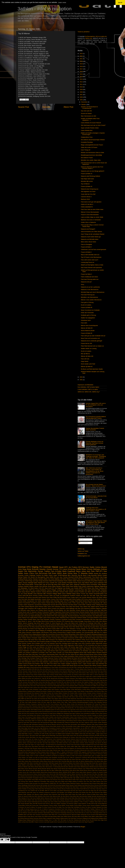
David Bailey (66, 700)
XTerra (32, 573)
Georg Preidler (95, 642)
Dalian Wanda (38, 583)
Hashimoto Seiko (91, 724)
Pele (106, 583)
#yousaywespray (67, 631)
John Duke (90, 739)
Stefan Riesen (81, 798)
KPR (68, 601)
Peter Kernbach (31, 658)
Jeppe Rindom (79, 647)
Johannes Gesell (75, 739)
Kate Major (79, 649)
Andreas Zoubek (78, 675)
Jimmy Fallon (79, 737)
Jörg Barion (104, 592)
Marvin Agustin (55, 763)
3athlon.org (89, 38)
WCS (80, 567)
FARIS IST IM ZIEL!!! (87, 204)
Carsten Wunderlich (34, 689)
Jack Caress (52, 734)
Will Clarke (75, 816)
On (31, 612)
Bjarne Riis (69, 682)
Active (59, 616)
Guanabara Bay (61, 723)
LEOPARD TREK (77, 752)
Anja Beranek (38, 605)
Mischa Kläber (76, 770)
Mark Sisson (73, 761)
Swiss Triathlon (54, 802)
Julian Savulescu (52, 743)
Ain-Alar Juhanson (82, 631)
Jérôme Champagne (90, 743)
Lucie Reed (45, 625)
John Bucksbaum (83, 739)
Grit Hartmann (51, 643)
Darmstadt (95, 699)
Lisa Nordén (67, 588)
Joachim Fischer (103, 737)
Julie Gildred (59, 743)
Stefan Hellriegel (60, 798)
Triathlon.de (98, 809)
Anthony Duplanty (53, 677)
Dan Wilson (48, 699)
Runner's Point (89, 789)
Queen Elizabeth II (45, 783)
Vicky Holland (100, 614)
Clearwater (46, 619)
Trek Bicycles (76, 809)
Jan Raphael (59, 588)
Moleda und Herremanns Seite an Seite (92, 153)
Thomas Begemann (102, 803)
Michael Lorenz (82, 769)
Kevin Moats (64, 748)
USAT (23, 631)
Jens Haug (39, 737)
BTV (101, 571)
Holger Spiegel (22, 645)
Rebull (86, 785)
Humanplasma (52, 728)
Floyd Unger (72, 713)
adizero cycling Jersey (23, 822)
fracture (56, 822)
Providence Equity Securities (31, 783)
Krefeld (92, 750)
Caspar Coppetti (43, 689)
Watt (97, 815)
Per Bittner (104, 656)
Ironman (22, 567)
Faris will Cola (85, 359)
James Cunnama (52, 608)
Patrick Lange (53, 575)
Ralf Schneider (44, 785)
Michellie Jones (32, 594)
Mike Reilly (101, 610)
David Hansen (79, 700)
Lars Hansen (26, 754)
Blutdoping (94, 634)
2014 (81, 77)
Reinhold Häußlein (84, 612)
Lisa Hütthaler (70, 590)
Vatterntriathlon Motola (49, 813)
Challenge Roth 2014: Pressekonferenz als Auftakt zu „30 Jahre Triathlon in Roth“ (96, 509)
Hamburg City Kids (43, 724)
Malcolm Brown (39, 759)
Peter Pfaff (95, 571)
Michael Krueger (103, 654)
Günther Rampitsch (102, 723)
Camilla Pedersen (46, 636)
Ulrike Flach (84, 811)
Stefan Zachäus (94, 798)
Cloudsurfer (64, 619)
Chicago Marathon (89, 691)
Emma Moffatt (97, 599)
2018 (81, 66)
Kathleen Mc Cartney (65, 746)
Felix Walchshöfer (30, 571)
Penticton (49, 594)
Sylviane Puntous (69, 802)
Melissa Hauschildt (33, 597)
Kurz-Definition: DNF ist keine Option (88, 387)
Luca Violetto (29, 758)
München (40, 594)
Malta (44, 759)
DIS (54, 592)
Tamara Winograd (25, 803)
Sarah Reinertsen (22, 792)
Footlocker (78, 713)
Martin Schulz (42, 763)
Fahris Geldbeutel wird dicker (90, 277)
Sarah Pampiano (103, 791)
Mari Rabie (25, 654)
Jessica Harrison (96, 647)
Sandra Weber (56, 629)
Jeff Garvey (92, 735)
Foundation (93, 713)
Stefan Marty (75, 798)
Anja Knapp (103, 577)
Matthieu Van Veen (64, 610)
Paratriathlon (71, 656)
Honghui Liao (33, 728)
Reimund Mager (25, 787)
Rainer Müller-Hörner (102, 783)
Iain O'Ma (70, 730)
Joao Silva (104, 647)
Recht (89, 785)
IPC (97, 728)
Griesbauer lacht (86, 320)
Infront (88, 584)
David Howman (39, 607)
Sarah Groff (27, 614)
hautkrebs (21, 667)
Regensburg (103, 586)
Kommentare (83, 543)
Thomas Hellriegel (28, 583)
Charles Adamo (69, 636)
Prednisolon (21, 783)
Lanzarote (97, 752)
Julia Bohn (40, 743)
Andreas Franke (22, 675)
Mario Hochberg (33, 761)
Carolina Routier (100, 688)
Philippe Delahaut (72, 781)
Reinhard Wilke (96, 590)
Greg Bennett (46, 723)
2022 (81, 56)
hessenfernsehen (99, 594)
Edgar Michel (41, 621)
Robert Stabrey (43, 660)
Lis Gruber (36, 756)
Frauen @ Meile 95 (87, 307)
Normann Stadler (89, 567)
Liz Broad (67, 756)
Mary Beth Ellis (91, 601)
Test (68, 629)
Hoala (22, 728)
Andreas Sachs (46, 675)
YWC (59, 820)
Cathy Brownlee (55, 689)
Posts (81, 539)
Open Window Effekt (58, 778)
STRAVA (75, 660)
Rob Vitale (73, 787)
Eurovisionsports (46, 712)
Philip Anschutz (51, 781)
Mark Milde (67, 761)
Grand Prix (21, 723)
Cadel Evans (27, 688)
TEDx (81, 802)
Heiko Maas (29, 726)
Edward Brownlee (40, 708)
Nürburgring (55, 776)
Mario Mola (32, 654)
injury (66, 822)
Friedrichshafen (66, 717)
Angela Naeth (24, 677)
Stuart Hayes (96, 662)
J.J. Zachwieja (35, 734)
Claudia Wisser (81, 569)
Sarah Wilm (30, 792)
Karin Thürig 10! (86, 150)
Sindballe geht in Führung (88, 315)
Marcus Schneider (90, 759)
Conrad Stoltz (72, 619)
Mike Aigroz (38, 770)
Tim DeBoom (32, 807)
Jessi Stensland (55, 737)
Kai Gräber (73, 649)
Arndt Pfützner (73, 677)
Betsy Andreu (76, 634)
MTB (62, 625)
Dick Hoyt (45, 704)
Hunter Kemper (79, 645)
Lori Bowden (41, 653)
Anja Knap (46, 677)
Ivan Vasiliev (38, 601)
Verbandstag (63, 813)
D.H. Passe (93, 697)
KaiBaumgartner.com (84, 556)
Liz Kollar (72, 756)
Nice (49, 656)
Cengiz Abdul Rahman (65, 689)
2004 (81, 377)
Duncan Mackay (88, 706)
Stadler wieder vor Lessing (89, 348)
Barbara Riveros (28, 634)
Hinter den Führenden (87, 313)
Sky (62, 796)
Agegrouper (64, 616)
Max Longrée (64, 765)
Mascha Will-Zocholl (64, 763)
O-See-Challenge (63, 776)
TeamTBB (35, 803)
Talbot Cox (101, 802)
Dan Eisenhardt (42, 699)
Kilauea (31, 586)
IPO (88, 596)
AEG (56, 616)
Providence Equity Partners (38, 603)
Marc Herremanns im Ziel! (89, 116)
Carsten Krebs (25, 689)
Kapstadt (89, 745)
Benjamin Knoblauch (57, 680)
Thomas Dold (28, 805)
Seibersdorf (55, 794)
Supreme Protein (81, 800)
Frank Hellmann (37, 715)
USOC (38, 811)
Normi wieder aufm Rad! (88, 364)
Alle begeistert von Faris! (88, 192)
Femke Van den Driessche (41, 713)
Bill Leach (64, 682)
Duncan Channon (79, 706)
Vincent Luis (27, 616)
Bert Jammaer (24, 682)
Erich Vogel (70, 710)
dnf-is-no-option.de (101, 36)
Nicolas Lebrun (46, 774)
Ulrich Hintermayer (62, 811)
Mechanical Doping (79, 765)
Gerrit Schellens (36, 643)
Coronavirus (79, 619)
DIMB (81, 638)
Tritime (94, 664)
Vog (44, 584)
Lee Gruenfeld (60, 754)
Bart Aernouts (52, 605)
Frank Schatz (59, 715)
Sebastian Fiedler (22, 794)
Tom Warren (88, 807)
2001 (81, 380)
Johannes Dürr (22, 649)
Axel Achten (28, 678)
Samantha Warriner (83, 660)
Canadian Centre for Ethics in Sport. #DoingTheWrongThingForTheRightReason (71, 688)
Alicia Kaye (100, 671)
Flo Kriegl (50, 713)
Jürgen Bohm (21, 745)
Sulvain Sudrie (73, 800)
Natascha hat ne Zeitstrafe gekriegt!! (92, 341)
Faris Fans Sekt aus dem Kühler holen (92, 209)
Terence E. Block (50, 803)
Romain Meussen (62, 789)
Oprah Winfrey (42, 597)
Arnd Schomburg (86, 632)
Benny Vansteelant (67, 680)
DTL (43, 588)
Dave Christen (26, 700)
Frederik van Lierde (81, 596)
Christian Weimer (26, 638)
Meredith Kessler (73, 767)
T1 (79, 802)
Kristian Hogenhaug (29, 752)
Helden (25, 601)
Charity (62, 636)
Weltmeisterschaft (103, 815)
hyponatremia (61, 822)
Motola (42, 772)
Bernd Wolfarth (91, 680)
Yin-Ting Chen (70, 820)
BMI (27, 596)
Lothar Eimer (104, 756)
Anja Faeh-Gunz (39, 677)
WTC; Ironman (59, 815)
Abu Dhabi (46, 669)
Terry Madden (57, 803)
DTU (29, 567)
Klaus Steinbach (27, 750)
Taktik (48, 664)
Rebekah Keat (81, 785)
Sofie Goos (62, 662)
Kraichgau (72, 601)
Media (85, 765)
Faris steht (84, 323)
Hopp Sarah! (85, 361)
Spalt (81, 796)
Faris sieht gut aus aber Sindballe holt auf (93, 336)
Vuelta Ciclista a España (59, 666)
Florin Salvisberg (65, 713)
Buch (53, 686)
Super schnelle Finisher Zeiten (90, 128)
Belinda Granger (41, 634)
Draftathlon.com (82, 554)
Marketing (87, 761)
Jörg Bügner (61, 649)
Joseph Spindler (84, 741)
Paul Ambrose (46, 780)
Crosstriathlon (86, 619)
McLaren (77, 654)
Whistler (55, 816)
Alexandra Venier (58, 671)
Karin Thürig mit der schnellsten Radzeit (93, 234)
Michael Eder (65, 769)
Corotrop (35, 697)
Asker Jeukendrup (61, 618)
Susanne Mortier (27, 664)
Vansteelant (40, 813)
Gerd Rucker (76, 607)
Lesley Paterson (31, 610)
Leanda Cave (38, 586)
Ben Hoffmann (79, 618)
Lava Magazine (53, 754)
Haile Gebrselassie (33, 724)
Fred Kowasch (29, 717)
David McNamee (64, 599)
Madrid (77, 601)
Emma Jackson (88, 599)
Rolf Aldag (58, 603)
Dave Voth (52, 700)
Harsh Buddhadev (82, 724)
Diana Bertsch (68, 640)
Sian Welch (35, 796)
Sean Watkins (104, 792)
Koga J (59, 750)
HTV (53, 588)
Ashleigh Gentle (101, 677)
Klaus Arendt (36, 651)
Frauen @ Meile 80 (87, 333)
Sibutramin (40, 796)
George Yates (97, 719)
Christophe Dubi (22, 695)
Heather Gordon (22, 726)
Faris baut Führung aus (88, 295)
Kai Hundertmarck (59, 745)
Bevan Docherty (33, 596)
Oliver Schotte (104, 776)
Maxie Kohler (71, 765)
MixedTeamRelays (36, 656)
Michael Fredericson (73, 769)
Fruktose (72, 717)
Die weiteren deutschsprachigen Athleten (93, 140)
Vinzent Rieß (78, 813)
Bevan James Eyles (40, 682)
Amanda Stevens (37, 673)
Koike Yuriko (64, 750)
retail (74, 822)
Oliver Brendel (82, 776)
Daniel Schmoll (103, 619)
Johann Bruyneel (66, 739)
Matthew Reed (33, 765)
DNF (30, 590)
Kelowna (40, 748)
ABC (84, 667)
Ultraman (89, 811)
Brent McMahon (95, 618)
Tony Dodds (104, 807)
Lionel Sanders (62, 583)
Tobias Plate (70, 807)
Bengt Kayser (49, 680)
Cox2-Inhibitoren (42, 697)
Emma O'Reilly (28, 642)
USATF (32, 811)
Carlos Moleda (103, 618)
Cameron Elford (44, 688)
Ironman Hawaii (51, 567)
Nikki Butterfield (60, 774)
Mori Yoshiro (30, 772)
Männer (61, 772)
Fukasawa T (91, 717)
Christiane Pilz (66, 693)
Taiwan (96, 802)
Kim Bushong (78, 748)
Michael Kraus (85, 610)
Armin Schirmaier (65, 677)
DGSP (106, 697)
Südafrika (76, 802)
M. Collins (71, 758)
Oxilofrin (88, 778)
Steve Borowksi (39, 800)
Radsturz (78, 783)
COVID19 (38, 636)
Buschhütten (38, 599)
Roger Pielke (35, 789)
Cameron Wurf (55, 599)
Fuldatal (96, 717)
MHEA (58, 625)
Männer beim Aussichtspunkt (89, 325)
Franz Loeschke (88, 715)
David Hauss (34, 640)
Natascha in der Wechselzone (90, 290)
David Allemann (59, 700)
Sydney (66, 614)
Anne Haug (22, 569)
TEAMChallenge (62, 575)
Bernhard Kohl (67, 605)
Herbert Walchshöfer (97, 643)
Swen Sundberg (44, 802)
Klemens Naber (55, 651)
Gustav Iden (78, 723)
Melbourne (21, 767)
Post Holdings (43, 658)
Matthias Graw (49, 765)
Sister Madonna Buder (55, 796)
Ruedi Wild (83, 789)
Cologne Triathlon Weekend (81, 695)
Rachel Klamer (66, 612)
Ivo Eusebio (104, 645)
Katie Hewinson (89, 746)
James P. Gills (28, 735)
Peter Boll (97, 780)
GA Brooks (28, 719)
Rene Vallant (40, 787)
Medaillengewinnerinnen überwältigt (91, 155)
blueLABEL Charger (33, 822)
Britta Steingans (99, 684)
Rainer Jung (99, 627)
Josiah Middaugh (70, 608)
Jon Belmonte (37, 649)
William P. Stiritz (103, 816)
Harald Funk (71, 643)
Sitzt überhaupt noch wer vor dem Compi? (93, 125)
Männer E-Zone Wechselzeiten (90, 212)
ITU (41, 567)
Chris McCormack (41, 573)
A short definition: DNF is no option (88, 389)
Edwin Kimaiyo (54, 708)
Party (48, 597)
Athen (68, 618)
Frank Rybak (52, 715)
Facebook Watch (69, 621)
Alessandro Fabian (92, 631)
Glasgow (54, 721)
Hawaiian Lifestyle (46, 569)
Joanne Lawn (28, 739)
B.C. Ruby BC (43, 678)
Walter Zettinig (81, 815)
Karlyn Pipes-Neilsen (33, 746)
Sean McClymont (96, 792)
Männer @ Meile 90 (87, 328)
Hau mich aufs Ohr (86, 111)
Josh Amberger (91, 741)
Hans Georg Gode (66, 724)
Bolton (103, 682)
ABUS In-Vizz (91, 667)
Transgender (74, 664)
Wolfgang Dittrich (103, 818)
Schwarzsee (47, 792)
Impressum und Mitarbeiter (85, 385)
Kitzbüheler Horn (28, 651)
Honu (38, 728)
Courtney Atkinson (57, 638)
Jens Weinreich (61, 608)
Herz (90, 726)
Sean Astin (89, 792)
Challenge (32, 575)
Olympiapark (36, 778)
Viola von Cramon (85, 813)
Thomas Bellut (21, 805)
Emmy (103, 599)
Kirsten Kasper (85, 748)
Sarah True (63, 629)
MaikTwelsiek (32, 759)
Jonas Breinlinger (46, 649)
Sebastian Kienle (87, 573)
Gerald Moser (104, 719)
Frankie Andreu (75, 642)
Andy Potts (21, 599)
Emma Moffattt (103, 708)
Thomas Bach (38, 584)
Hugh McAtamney (44, 728)
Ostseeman (83, 778)
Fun (106, 717)
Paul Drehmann (54, 780)
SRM (46, 791)
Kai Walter (45, 575)
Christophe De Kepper (102, 693)
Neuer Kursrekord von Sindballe (90, 310)
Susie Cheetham (97, 800)
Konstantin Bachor (67, 651)
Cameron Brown (46, 599)
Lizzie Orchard (78, 756)
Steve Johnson (53, 800)
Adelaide (82, 669)
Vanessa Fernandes (32, 813)
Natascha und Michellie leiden (90, 239)
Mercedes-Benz (65, 767)
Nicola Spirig (52, 586)
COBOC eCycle (97, 686)
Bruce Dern (30, 686)
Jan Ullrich (88, 592)
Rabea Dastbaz (66, 783)
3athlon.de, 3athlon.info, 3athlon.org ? (89, 392)
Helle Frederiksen (29, 608)
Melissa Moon (42, 767)
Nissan (105, 774)
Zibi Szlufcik (48, 616)
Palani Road (65, 586)
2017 (81, 69)
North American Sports (31, 776)
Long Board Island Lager (88, 756)
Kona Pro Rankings (88, 623)
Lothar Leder (49, 653)
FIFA (63, 621)
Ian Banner (75, 730)
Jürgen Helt (63, 601)
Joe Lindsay (35, 739)
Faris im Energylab (86, 244)
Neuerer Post (23, 107)
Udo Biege (43, 811)
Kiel (68, 748)
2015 (81, 74)
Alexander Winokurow (37, 671)
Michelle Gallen (22, 770)
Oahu (74, 776)
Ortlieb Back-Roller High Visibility (72, 778)
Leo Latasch (70, 754)
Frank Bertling (30, 715)
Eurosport (40, 712)
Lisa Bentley (42, 756)
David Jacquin (86, 700)
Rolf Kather (21, 614)
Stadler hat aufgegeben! (88, 318)
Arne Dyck (79, 677)
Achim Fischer (52, 669)
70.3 (29, 588)
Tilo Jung (27, 807)
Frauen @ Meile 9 (86, 247)
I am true (82, 728)
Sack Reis (73, 791)
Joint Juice (34, 741)
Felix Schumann (31, 713)
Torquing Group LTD (34, 809)
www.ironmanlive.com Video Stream (92, 232)
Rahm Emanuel (93, 783)
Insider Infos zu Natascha (88, 222)
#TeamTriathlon (55, 667)
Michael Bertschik (42, 769)
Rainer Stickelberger (23, 785)
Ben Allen (36, 680)
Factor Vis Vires (83, 712)
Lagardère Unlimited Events (88, 752)
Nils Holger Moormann (87, 774)
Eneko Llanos (47, 607)
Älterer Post (68, 107)
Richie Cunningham (23, 660)
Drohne (73, 706)
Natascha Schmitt (22, 774)
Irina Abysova (51, 732)
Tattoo (31, 803)
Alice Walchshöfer (98, 616)
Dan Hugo (96, 619)
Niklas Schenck (68, 774)
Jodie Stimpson (102, 584)
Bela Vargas (31, 680)
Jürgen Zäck (99, 596)
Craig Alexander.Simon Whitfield (54, 697)
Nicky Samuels (36, 627)
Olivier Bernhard (22, 778)
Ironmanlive (94, 584)
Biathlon (82, 634)
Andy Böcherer (45, 632)
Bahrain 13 (63, 678)
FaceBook (73, 596)
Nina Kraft (46, 627)
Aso (106, 677)
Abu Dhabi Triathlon (102, 597)
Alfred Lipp (76, 671)
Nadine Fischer (75, 772)
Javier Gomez (96, 592)
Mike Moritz (44, 770)
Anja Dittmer (85, 583)
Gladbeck (50, 721)
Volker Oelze (32, 815)
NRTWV (69, 772)
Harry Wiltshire (103, 621)
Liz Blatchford (34, 653)
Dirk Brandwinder (88, 704)
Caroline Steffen (43, 579)
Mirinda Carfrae (28, 579)
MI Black (99, 758)
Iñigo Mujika (25, 734)
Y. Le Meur (55, 820)
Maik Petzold (53, 581)
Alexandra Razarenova (48, 671)
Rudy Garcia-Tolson (75, 789)
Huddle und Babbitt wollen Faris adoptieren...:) (90, 119)
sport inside (78, 822)
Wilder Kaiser (60, 816)
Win (19, 818)
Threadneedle (104, 805)
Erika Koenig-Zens (84, 710)
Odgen (77, 776)
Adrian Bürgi (87, 669)
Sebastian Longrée (48, 662)
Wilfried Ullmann (68, 816)
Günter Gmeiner (94, 723)
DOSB (76, 577)
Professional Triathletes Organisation (52, 612)
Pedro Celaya (79, 780)
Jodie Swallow (46, 601)
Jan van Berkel (56, 647)
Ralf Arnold (31, 785)
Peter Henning (22, 781)
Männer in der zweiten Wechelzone (91, 300)
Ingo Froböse (39, 732)
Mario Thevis (39, 654)
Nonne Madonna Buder (88, 331)
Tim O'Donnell (95, 629)
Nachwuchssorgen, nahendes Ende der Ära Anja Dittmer (96, 497)
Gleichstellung (70, 721)
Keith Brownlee (34, 748)
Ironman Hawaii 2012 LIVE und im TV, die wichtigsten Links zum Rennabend (96, 405)
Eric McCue (58, 710)
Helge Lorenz (78, 643)
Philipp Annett (64, 781)
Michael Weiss (103, 625)
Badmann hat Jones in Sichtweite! (91, 220)
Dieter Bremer (63, 704)
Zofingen (105, 666)
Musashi (50, 772)
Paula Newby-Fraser (76, 586)
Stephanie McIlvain (23, 800)
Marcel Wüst (75, 759)
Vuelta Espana (45, 815)
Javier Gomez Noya (70, 573)
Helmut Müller (53, 726)
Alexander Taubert (27, 671)
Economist (32, 708)
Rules (97, 588)
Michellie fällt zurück (87, 181)
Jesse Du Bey (88, 647)
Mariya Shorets (48, 761)
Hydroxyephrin (69, 728)
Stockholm (67, 800)
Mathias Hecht (72, 763)
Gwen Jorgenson (85, 723)
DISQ (19, 699)
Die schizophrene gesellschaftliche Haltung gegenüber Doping (96, 417)
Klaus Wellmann (35, 750)
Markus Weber (100, 761)
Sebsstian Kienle (48, 794)
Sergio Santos (68, 794)
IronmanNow (91, 645)
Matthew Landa (25, 765)
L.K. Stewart (63, 752)
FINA (72, 712)
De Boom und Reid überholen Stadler (92, 369)
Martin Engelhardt (69, 571)
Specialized (85, 796)
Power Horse (104, 781)
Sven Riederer (36, 664)
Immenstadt (96, 730)
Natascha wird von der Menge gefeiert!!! (93, 171)
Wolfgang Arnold (86, 818)
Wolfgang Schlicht (31, 820)
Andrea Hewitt (22, 596)
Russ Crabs (96, 789)
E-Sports (105, 706)
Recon (93, 785)
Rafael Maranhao (85, 783)
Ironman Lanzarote (78, 732)
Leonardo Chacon (78, 754)
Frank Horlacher (45, 715)
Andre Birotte (72, 673)
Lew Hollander (86, 754)
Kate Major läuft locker (87, 179)
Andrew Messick (101, 567)
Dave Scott (48, 588)
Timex (59, 664)
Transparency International (54, 809)
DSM (28, 699)
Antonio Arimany (51, 618)
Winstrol (41, 818)
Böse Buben (74, 605)
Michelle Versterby (30, 770)
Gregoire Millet (53, 723)
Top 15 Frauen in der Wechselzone (91, 257)
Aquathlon (79, 632)
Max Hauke (71, 654)
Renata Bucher (33, 787)
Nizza (52, 656)
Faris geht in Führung (87, 302)
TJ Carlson (86, 802)
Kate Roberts (56, 746)
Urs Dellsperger (95, 811)
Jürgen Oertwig (40, 745)
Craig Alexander (92, 575)
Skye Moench (66, 796)
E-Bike (101, 706)
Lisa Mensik (48, 756)
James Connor (104, 734)
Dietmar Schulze (71, 704)
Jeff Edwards (86, 735)
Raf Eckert (74, 658)
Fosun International (85, 713)
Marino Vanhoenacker (85, 577)
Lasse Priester (100, 651)
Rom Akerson (54, 789)
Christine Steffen (74, 693)
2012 (81, 82)
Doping (35, 567)
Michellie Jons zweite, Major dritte (91, 160)
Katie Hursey (97, 746)
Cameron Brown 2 (86, 197)
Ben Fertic (26, 590)
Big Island (54, 584)
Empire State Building (32, 710)
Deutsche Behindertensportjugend (80, 702)
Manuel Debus (63, 759)
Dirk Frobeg (95, 704)
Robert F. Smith (79, 787)
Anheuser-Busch (62, 632)
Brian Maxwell (92, 684)
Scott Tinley (40, 662)
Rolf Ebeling (48, 789)
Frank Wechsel (80, 715)
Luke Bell (60, 758)
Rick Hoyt (64, 787)
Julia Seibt (45, 743)
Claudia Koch (34, 695)
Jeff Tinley (102, 735)
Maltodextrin (49, 759)
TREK (42, 664)
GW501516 (34, 719)
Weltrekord (21, 816)
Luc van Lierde (23, 594)
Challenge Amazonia (102, 689)
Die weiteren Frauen (87, 158)
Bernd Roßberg (83, 680)
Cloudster (64, 695)
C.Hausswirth (81, 686)
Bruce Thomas (48, 686)
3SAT (73, 667)
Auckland (72, 618)
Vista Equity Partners (98, 813)
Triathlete (92, 809)
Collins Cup (52, 596)
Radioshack (73, 783)
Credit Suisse (72, 697)
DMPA (23, 699)
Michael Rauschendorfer (25, 656)
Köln (26, 597)
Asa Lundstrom (93, 677)
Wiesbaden (24, 588)
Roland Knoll (34, 629)
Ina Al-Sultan (102, 730)
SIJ (39, 791)
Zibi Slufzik (95, 820)
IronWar (62, 732)
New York (29, 627)
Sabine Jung (56, 791)
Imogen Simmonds (42, 608)
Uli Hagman (54, 811)
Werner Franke (27, 816)
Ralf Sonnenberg (57, 785)
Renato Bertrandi (94, 612)
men (68, 822)
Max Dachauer (87, 625)
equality (52, 822)
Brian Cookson (77, 684)
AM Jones (105, 667)
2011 (81, 84)
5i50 (75, 667)
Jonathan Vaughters (55, 741)
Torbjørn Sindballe (66, 664)
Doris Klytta (56, 706)
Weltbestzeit (32, 631)
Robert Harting (86, 787)
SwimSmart (61, 614)
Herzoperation (31, 601)
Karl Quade (25, 746)
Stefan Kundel (68, 798)
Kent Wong (58, 748)
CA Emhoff (87, 686)
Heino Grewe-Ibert (36, 726)
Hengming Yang (32, 623)
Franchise (24, 715)
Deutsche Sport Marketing (95, 702)
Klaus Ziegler (50, 750)
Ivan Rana (97, 645)
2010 (81, 87)
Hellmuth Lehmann (45, 726)
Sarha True (36, 792)
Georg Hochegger (79, 621)
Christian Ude (50, 693)
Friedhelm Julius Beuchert (55, 717)
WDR (68, 666)
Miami (19, 769)
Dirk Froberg (102, 704)
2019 (81, 64)
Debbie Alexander (33, 702)
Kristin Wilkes (37, 752)
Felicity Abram (101, 712)
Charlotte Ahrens (88, 636)
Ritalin (68, 787)
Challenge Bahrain (22, 691)
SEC (36, 791)
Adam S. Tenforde (75, 669)
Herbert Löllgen (77, 726)
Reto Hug (97, 658)
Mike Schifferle (55, 770)
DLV (84, 638)
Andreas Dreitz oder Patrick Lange (99, 673)
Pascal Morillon (28, 780)
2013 (81, 79)
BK (48, 678)
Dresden (69, 706)
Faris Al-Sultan (56, 571)
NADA (65, 579)
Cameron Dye (37, 688)
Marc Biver (69, 759)
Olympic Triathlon (44, 571)
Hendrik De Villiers (61, 726)
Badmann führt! (85, 199)
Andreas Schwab (54, 675)
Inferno (34, 732)
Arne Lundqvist (86, 677)
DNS (59, 584)
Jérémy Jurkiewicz (80, 743)
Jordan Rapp (63, 741)
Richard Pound (103, 612)
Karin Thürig (79, 623)
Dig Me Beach (82, 575)
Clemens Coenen (47, 638)
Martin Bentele (83, 601)
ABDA (86, 667)
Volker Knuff (26, 815)
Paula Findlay (53, 597)
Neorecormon (30, 774)
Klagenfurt (98, 608)
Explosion (65, 712)
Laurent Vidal (46, 754)
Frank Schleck (66, 715)
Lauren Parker (39, 754)
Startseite (46, 107)
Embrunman (97, 708)
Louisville (59, 653)
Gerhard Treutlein (27, 643)
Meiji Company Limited (93, 765)
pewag (71, 822)
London (26, 575)
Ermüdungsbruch (103, 710)
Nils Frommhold (100, 601)
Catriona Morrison (55, 636)
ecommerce (41, 822)
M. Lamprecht (77, 758)
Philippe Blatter (57, 594)
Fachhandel (76, 712)
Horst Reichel (49, 645)
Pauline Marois (69, 780)
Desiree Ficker (60, 702)
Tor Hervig (26, 809)
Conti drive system (92, 695)
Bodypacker (101, 634)
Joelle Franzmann (48, 739)
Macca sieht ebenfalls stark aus (90, 255)
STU (49, 791)
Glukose (75, 721)
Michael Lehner (95, 625)
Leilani (65, 754)
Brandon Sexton (56, 684)
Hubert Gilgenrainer (69, 645)
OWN (71, 776)
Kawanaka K (21, 748)
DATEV (77, 638)
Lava (24, 653)
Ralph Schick (91, 658)
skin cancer (27, 667)
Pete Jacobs (100, 579)
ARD (106, 588)
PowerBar (70, 583)
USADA (27, 581)
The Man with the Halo (92, 803)
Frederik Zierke (45, 717)
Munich (46, 772)
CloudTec (52, 619)
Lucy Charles (75, 588)
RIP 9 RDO (59, 783)
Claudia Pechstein (50, 695)
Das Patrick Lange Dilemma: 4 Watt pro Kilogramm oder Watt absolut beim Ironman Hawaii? (96, 523)
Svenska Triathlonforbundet (33, 802)
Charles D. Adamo (78, 636)
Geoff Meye (75, 719)
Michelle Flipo (104, 769)
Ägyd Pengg (88, 822)
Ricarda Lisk (26, 629)
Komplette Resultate (87, 142)
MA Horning (93, 758)
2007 (81, 95)
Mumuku (45, 586)
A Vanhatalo (79, 667)
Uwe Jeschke (83, 597)
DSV (30, 699)
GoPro (45, 643)
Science (34, 662)
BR (59, 678)
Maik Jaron (26, 759)
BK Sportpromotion (53, 678)
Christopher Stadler (37, 638)
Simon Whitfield (67, 594)
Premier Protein (58, 658)
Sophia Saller (76, 796)
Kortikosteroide (83, 750)
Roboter (20, 789)
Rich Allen (45, 787)
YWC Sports (63, 820)
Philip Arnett (58, 781)
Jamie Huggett (42, 735)
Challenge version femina (61, 691)
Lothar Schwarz (22, 758)
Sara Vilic (96, 791)
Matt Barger (86, 763)
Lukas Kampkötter (53, 758)
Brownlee (25, 686)
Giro (42, 643)
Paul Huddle (86, 656)
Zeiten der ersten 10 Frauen (89, 147)
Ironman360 (97, 732)
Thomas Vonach (86, 805)
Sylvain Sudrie (62, 802)
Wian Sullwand (85, 666)
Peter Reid (21, 584)
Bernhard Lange (98, 680)
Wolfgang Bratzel (95, 818)
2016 (81, 71)
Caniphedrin (93, 688)
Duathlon (79, 599)
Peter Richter (76, 627)
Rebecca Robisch (72, 579)
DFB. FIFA (101, 697)
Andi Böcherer (65, 673)
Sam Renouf (48, 629)
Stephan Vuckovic (36, 592)
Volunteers (38, 815)
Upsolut (78, 603)
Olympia (35, 579)
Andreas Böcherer (47, 592)
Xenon (50, 820)
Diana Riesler (22, 621)
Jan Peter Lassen (32, 647)
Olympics (59, 586)
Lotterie (40, 625)
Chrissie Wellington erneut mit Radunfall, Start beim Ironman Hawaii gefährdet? (94, 443)
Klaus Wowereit (43, 750)
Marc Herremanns (68, 625)
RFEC (55, 783)
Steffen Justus (23, 573)
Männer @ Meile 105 (87, 356)
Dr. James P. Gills (30, 621)
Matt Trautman (99, 763)
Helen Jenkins (69, 592)
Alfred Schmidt (82, 671)
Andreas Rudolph (38, 675)
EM (37, 621)
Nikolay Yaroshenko (76, 774)
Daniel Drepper (92, 638)
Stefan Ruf (88, 798)
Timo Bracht (96, 577)
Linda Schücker (22, 756)
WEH (27, 631)
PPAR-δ (97, 778)
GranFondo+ (104, 721)
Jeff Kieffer (97, 735)
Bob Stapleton (85, 682)
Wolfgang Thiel (51, 631)
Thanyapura (64, 803)
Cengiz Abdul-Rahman (76, 689)
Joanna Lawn (21, 739)
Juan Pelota (54, 649)
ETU (44, 583)
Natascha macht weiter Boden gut (91, 237)
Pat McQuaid (52, 627)
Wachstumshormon (67, 815)
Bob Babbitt (31, 599)
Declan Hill (40, 702)
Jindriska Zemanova (94, 737)
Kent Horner (52, 748)
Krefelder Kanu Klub (98, 750)
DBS (91, 619)
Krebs (88, 750)
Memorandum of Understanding (53, 767)
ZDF (101, 603)
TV (79, 573)
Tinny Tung (65, 807)
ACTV (96, 667)
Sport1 (77, 597)
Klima (91, 583)
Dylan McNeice (94, 640)
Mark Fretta (61, 761)
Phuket (37, 658)
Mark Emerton (55, 761)
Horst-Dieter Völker (58, 645)
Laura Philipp (27, 625)
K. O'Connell (47, 745)
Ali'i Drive (88, 671)
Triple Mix (20, 811)
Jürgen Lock (34, 745)
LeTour (33, 625)
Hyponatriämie (76, 728)
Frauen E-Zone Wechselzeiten (90, 215)
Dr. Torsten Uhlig (63, 706)
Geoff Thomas (81, 719)
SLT (71, 660)
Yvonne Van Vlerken (87, 594)
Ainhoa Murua (99, 669)
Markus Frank (93, 761)
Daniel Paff (79, 699)
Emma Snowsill (49, 621)
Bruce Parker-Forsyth (39, 686)
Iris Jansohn (57, 732)
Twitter (20, 631)
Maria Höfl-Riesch (99, 759)
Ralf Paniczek (37, 785)
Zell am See (89, 820)
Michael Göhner (94, 654)
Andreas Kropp (30, 675)
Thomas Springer (81, 629)
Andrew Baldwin (36, 632)
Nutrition (101, 581)
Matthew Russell (41, 765)
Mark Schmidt (55, 610)
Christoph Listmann (91, 693)
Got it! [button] (120, 3)
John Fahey (30, 649)
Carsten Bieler (82, 605)
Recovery (97, 785)
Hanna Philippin (52, 590)
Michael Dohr (50, 769)
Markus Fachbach (78, 625)
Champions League (72, 691)
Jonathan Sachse (46, 741)
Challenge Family (90, 605)
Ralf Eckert (52, 573)
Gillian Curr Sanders (36, 721)
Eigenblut (60, 708)
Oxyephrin (92, 778)
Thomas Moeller (61, 805)
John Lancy (102, 739)
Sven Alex (24, 802)
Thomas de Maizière (95, 805)
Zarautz (84, 820)
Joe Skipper (41, 739)
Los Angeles (97, 756)
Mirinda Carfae (69, 770)
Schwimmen (53, 792)
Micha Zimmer (25, 769)
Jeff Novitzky (72, 647)
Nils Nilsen (95, 774)
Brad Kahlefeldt (48, 684)
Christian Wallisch (58, 693)
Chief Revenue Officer (99, 691)
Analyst (48, 673)
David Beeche (72, 700)
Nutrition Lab (49, 776)
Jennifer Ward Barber (31, 737)
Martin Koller (27, 763)
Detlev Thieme (68, 702)
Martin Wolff (48, 763)
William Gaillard (95, 816)
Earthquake (21, 642)
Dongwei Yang (49, 706)
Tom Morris (83, 807)
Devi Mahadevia (60, 640)
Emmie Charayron (22, 710)
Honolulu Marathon (40, 645)
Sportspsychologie (101, 796)
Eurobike (88, 581)
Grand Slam (26, 723)
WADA (59, 573)
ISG (86, 645)
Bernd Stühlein (64, 634)
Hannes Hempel (100, 607)
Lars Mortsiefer (84, 651)
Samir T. (90, 660)
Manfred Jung (56, 759)
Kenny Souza (45, 748)
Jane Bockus (59, 735)
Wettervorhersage (49, 816)
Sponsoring (65, 603)
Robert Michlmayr (94, 787)
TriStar (74, 603)
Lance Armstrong (69, 569)
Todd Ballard (77, 807)
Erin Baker (91, 710)
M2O (89, 758)
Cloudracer (58, 619)
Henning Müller (69, 726)
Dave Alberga (101, 699)
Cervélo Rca (94, 689)
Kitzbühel (93, 608)
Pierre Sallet (93, 781)
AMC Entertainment (23, 669)
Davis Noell (25, 702)
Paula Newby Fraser (95, 656)
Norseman (57, 656)
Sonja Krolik (69, 662)
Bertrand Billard (31, 682)
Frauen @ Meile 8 (86, 252)
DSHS (23, 607)
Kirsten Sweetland (93, 748)
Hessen (105, 643)
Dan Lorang (36, 590)
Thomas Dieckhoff (68, 577)
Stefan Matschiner (87, 662)
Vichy (73, 813)
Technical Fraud (41, 803)
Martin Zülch (58, 654)
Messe (79, 767)
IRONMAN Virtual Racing (58, 730)
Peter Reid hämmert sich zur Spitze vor (92, 346)
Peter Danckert (103, 780)
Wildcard (89, 597)
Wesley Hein (41, 816)
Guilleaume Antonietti (70, 723)
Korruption (77, 750)
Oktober (84, 105)
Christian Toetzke (23, 619)
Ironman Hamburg (69, 732)
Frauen (23, 717)
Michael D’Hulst (57, 769)
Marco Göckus (82, 759)
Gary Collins (57, 719)
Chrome (28, 695)
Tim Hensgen (39, 807)
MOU (102, 758)
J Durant (30, 734)
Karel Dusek (94, 745)
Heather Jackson (23, 623)
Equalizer (52, 710)
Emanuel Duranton (89, 708)
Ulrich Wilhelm (70, 811)
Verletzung (69, 813)
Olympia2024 (29, 778)
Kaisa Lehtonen (67, 745)
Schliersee (41, 792)
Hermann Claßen (84, 726)
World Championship (94, 603)
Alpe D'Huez (26, 673)
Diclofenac (57, 704)
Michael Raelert (23, 577)
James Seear (35, 735)
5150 (106, 594)
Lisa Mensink (54, 756)
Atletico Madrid (22, 678)
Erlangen (96, 710)
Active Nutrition (67, 669)
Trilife (102, 809)
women (83, 822)
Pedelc (74, 780)
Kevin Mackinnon (85, 608)
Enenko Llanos (41, 710)
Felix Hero (24, 713)
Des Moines (53, 702)
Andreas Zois (70, 675)
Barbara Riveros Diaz (84, 678)
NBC (45, 594)
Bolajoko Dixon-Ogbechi (95, 682)
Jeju (106, 735)
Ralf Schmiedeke (82, 658)
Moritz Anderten (37, 772)
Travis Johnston (68, 809)
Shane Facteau (100, 794)
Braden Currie (86, 618)
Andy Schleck (53, 632)
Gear (105, 571)
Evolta (61, 712)
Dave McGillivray (46, 700)
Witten (37, 631)
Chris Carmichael (97, 636)
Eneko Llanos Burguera (39, 642)
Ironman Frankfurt (79, 592)
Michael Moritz (90, 769)
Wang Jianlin (84, 603)
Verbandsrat (57, 813)
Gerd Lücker (95, 621)
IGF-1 (89, 728)
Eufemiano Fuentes (60, 607)
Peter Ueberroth (29, 781)
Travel (63, 809)
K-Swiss (67, 649)
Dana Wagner (55, 699)
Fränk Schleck (78, 717)
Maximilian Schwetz (75, 610)
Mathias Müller (80, 763)
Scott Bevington (60, 792)
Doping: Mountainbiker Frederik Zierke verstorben (95, 429)
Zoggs (102, 820)
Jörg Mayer (104, 743)
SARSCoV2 (66, 660)
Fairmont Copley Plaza (92, 712)
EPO (83, 599)
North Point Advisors (41, 776)
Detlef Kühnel (72, 599)
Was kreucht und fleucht (90, 815)
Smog (71, 796)
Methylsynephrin (103, 767)
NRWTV (81, 588)
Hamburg (83, 584)
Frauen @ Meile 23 (87, 174)
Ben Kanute (49, 634)
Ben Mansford (42, 680)
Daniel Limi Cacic (63, 699)
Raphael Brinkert (65, 785)
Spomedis (94, 796)
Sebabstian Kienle (62, 581)
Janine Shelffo (64, 647)
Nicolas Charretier (38, 774)
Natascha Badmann (90, 579)
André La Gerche (94, 675)
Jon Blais (39, 741)
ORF (68, 776)
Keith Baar (27, 748)
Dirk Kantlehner (77, 640)
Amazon (44, 673)
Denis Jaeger (47, 702)
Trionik (105, 809)
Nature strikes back (83, 571)
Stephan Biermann (103, 798)
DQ (25, 699)
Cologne (71, 695)
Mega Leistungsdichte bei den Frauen (92, 145)
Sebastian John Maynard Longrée (35, 794)
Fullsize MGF (102, 717)
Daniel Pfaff (99, 638)
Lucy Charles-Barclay (67, 653)
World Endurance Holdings (42, 820)
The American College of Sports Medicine (77, 803)
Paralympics (21, 780)
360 (70, 667)
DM (86, 638)
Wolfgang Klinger (22, 820)
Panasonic (104, 778)
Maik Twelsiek (88, 653)
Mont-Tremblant (99, 770)
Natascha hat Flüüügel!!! (88, 229)
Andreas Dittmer (86, 673)
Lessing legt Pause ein (88, 262)
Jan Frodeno (73, 567)
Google (91, 721)
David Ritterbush (100, 700)
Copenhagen (21, 697)
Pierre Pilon (86, 781)
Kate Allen (78, 608)
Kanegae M (83, 745)
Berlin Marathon (76, 680)
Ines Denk (29, 732)
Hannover (59, 724)
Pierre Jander (84, 627)
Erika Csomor (76, 710)
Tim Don (88, 629)
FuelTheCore (84, 717)
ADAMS (100, 667)
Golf (88, 721)
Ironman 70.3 (57, 569)
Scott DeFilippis (68, 792)
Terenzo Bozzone (73, 614)
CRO (22, 688)
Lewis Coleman (93, 754)
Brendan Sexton (69, 684)
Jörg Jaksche (98, 743)
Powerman (50, 658)
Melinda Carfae (27, 767)
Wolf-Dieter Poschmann (77, 818)
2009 (81, 89)
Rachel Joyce (77, 583)
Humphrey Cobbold (61, 728)
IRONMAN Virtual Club (47, 730)
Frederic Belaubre (37, 717)
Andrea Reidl (78, 673)
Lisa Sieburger (61, 756)
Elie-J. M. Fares (75, 708)
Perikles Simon (68, 627)
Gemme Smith (64, 719)
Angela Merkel (34, 618)
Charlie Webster (81, 691)
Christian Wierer (32, 619)
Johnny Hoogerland (27, 741)
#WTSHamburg (62, 667)
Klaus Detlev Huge (45, 651)
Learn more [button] (62, 2)
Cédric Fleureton (79, 697)
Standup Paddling (77, 662)
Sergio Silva (75, 794)
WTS (82, 579)
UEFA (29, 811)
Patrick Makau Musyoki (37, 780)
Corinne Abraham (29, 697)
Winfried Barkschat (25, 818)
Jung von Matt (72, 743)
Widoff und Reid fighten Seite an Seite (92, 265)
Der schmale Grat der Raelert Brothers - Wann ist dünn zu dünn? (96, 485)
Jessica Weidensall (64, 737)
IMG (35, 608)
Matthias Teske (57, 765)
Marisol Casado (102, 575)
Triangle (105, 629)
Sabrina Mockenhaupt (65, 791)
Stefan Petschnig (44, 614)
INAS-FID (93, 728)
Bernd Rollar (59, 605)
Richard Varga (59, 787)
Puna (39, 783)
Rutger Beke (41, 629)
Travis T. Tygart (82, 664)
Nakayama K (90, 772)
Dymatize (102, 640)
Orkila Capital (64, 656)
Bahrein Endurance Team (72, 678)
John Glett (96, 739)
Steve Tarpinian (61, 800)
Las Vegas (104, 623)
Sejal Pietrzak (61, 794)
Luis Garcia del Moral (43, 758)
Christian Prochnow (43, 596)
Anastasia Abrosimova (55, 673)
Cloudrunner (58, 695)
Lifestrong (99, 754)
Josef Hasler (69, 741)
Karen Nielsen (100, 745)
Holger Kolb (27, 728)
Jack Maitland (58, 734)
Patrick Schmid (79, 656)
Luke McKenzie (52, 625)
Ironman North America (88, 732)
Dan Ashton (35, 699)
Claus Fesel (40, 619)
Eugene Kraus (21, 712)
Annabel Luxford (42, 618)
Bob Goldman (78, 682)
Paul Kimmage (60, 627)
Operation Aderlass (37, 612)
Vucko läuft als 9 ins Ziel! (88, 194)
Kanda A (78, 745)
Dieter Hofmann (60, 592)
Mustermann (55, 772)
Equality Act (49, 642)
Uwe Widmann (24, 813)
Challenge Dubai (31, 691)
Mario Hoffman (40, 761)
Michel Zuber (97, 769)
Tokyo (101, 629)
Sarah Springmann (26, 662)
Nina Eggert (100, 774)
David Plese (93, 700)
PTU (101, 778)
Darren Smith (27, 640)
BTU (22, 634)
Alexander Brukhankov (74, 616)
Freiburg (82, 642)
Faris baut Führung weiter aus (90, 279)
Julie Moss (65, 743)
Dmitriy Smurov (86, 640)
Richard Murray (51, 603)
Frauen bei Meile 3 (86, 274)
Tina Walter (59, 807)
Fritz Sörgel (87, 642)
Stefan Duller (53, 798)
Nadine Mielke (83, 772)
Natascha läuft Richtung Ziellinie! (91, 176)
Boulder (36, 684)
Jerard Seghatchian (46, 737)
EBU (106, 640)
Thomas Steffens (78, 805)
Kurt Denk (51, 579)
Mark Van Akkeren (80, 761)
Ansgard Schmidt (71, 632)
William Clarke (88, 816)
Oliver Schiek (97, 776)
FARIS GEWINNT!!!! (87, 207)
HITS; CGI (21, 724)
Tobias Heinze (76, 594)
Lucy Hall (35, 758)
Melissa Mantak (35, 767)
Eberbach (20, 708)
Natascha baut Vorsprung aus (90, 189)
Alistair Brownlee (33, 569)
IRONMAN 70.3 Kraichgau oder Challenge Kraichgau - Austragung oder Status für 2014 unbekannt (96, 456)
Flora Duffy (69, 607)
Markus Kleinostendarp (49, 654)
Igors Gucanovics (89, 730)
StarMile (38, 798)
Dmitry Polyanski (41, 706)
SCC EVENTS (32, 791)
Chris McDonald (27, 693)
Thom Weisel (53, 664)
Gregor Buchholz (44, 581)
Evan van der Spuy (55, 712)
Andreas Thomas (63, 675)
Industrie (25, 732)
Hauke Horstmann (99, 724)
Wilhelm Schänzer (97, 666)
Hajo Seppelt (91, 607)
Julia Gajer (92, 596)
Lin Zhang (105, 754)
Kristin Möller (97, 623)
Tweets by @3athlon (84, 32)
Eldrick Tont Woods (67, 708)
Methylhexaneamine (94, 767)
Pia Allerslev (80, 781)
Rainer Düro (91, 588)
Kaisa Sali (73, 745)
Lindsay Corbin (29, 756)
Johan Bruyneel (56, 623)
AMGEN (30, 669)
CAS (40, 588)
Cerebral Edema (86, 689)
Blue (74, 682)
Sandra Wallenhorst (98, 660)
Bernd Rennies (56, 634)
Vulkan (50, 815)
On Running (50, 778)
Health (105, 724)
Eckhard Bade (26, 708)
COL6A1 (103, 686)
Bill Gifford (59, 682)
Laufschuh (21, 625)
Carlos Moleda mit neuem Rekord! (91, 123)
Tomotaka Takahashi (96, 807)
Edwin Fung (47, 708)
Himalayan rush (100, 726)
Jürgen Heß (27, 745)
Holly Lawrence (30, 645)
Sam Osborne (79, 791)
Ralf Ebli (59, 597)
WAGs (53, 815)
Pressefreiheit (27, 603)
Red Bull (101, 785)
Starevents (47, 798)
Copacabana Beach (102, 695)
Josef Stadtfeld (76, 741)
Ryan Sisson (102, 789)
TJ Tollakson (91, 802)
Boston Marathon (30, 684)
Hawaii (61, 567)
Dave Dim (32, 700)
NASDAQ (65, 772)
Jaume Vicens (73, 735)
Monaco (86, 770)
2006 (81, 97)
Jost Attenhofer (99, 741)
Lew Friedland (39, 610)
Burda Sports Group (65, 686)
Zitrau (99, 820)
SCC (27, 791)
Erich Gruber (64, 710)
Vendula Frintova (48, 666)
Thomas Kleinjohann (44, 805)
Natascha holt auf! (86, 282)
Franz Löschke (50, 583)
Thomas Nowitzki (70, 805)
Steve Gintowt (46, 800)
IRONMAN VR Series (28, 730)
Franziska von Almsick (97, 715)
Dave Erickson (38, 700)
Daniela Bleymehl (30, 607)
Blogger (83, 827)
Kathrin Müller (74, 746)
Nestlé (46, 656)
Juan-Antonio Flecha (32, 743)
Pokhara (98, 781)
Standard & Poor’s (26, 798)
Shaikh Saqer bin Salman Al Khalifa (87, 794)
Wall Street (74, 815)
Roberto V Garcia (103, 787)
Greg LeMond (84, 607)
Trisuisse (89, 664)
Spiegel (90, 796)
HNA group (26, 724)
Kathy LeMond (82, 746)
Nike (41, 627)
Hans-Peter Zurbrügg (61, 643)
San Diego (91, 791)
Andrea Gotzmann (27, 632)
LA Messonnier (69, 752)
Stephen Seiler (31, 800)
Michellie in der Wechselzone (90, 297)
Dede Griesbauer (50, 640)
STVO (51, 791)
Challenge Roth (100, 605)
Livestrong (78, 590)
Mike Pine (49, 770)
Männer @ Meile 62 (87, 367)
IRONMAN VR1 (37, 730)
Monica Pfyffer (92, 770)
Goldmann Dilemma (82, 721)
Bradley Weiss (25, 636)
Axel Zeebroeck (35, 678)
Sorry (83, 284)
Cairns (31, 688)
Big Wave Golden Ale (51, 682)
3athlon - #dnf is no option (45, 9)
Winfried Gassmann (34, 818)
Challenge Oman (51, 691)
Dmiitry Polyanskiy (33, 706)
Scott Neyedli (82, 792)
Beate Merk (25, 680)
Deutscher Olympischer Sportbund (34, 704)
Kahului (52, 745)
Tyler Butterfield (100, 664)
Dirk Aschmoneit (79, 704)
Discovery (26, 706)
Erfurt (53, 607)
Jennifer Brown (22, 737)
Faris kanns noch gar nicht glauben (91, 202)
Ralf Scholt (50, 785)
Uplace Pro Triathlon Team (30, 666)
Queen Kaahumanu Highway (91, 586)
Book (24, 684)
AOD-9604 (34, 669)
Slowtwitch (56, 662)
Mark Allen (84, 590)
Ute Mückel (102, 811)
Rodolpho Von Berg (27, 789)
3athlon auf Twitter (83, 551)
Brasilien (63, 684)
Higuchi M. (94, 726)
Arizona (59, 677)
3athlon (70, 581)
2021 (81, 59)
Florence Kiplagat (56, 713)
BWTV (20, 590)
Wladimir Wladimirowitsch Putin (63, 818)
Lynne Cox (65, 758)
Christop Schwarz (82, 693)
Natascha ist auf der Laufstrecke (90, 287)
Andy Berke (101, 675)
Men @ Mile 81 (85, 354)
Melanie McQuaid (84, 654)
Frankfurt (38, 575)
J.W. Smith (42, 734)
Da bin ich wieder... (87, 305)
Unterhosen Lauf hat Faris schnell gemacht (94, 249)
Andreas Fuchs (26, 618)
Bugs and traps (34, 581)
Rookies (68, 789)
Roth (79, 579)
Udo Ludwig (48, 811)
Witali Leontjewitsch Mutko (49, 818)
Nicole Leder (26, 612)
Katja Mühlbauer (87, 649)
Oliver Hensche (90, 776)
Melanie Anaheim (103, 765)
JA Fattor (47, 734)
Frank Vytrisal (73, 715)
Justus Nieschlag (55, 601)
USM (35, 811)
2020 (81, 61)
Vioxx (91, 813)
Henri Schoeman (87, 643)
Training (101, 588)
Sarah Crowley (71, 597)
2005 (81, 100)
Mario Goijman (25, 761)
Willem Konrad (81, 816)
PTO (86, 588)
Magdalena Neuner (79, 653)
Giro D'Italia (44, 721)
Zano (80, 820)
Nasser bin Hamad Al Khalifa (100, 772)
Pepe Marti (85, 780)
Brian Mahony (84, 684)
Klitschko (55, 750)
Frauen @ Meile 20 (87, 186)
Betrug (70, 634)
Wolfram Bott (59, 631)
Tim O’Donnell (82, 614)
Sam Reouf (85, 791)
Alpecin (31, 673)
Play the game (91, 627)
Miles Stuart (62, 770)
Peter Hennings (22, 658)
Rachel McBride (67, 658)
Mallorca (94, 653)
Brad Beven (41, 684)
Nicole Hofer (53, 774)
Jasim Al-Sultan (66, 735)
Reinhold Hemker (75, 612)
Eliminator (82, 708)
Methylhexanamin (85, 767)
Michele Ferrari (22, 627)
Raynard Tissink (73, 785)
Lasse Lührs (92, 651)
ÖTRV (53, 616)
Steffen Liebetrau (53, 614)
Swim (49, 802)
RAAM (52, 783)
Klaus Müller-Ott (51, 577)
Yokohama (76, 820)
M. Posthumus (84, 758)
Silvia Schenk (46, 796)
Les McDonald (22, 610)
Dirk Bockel (31, 577)
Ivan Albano (102, 732)
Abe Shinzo (40, 669)
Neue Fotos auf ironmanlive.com (90, 338)
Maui (89, 590)
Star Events (33, 798)
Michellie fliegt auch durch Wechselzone (93, 292)
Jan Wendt (48, 647)
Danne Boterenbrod (87, 699)
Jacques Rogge (22, 647)
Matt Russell (92, 763)
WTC (66, 567)
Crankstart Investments (68, 638)
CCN (91, 686)
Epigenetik (47, 710)
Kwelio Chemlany (50, 752)
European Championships (31, 712)
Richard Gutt (104, 658)
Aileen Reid (93, 669)
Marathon (99, 653)
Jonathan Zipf (61, 590)
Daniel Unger (65, 584)
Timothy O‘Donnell (52, 807)
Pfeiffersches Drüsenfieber (40, 781)
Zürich (105, 820)
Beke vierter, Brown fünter (89, 242)
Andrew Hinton (86, 675)
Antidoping (45, 605)
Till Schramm (21, 807)
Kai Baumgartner (90, 36)
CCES (31, 636)
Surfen (70, 603)
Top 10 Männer (85, 184)
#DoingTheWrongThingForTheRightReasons (41, 667)
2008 (81, 92)
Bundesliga (57, 686)
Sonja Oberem (26, 592)
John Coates (64, 623)
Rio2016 (64, 597)
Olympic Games (43, 778)
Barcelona (102, 678)
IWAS (66, 730)
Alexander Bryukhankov (86, 616)
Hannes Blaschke (52, 724)
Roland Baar (41, 789)
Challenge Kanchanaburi (41, 691)
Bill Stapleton (88, 634)
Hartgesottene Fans (87, 137)
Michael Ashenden (33, 769)
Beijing (35, 634)
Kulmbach (43, 752)
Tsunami (25, 811)
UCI (19, 588)
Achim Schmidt (59, 669)
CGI (34, 636)
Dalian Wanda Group (79, 581)
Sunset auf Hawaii (86, 113)
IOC (56, 583)
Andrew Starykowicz (29, 605)
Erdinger (54, 642)
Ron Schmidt (51, 660)
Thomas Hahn (35, 805)
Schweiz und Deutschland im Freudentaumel (89, 108)
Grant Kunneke (33, 723)
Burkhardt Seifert (74, 686)
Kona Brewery (71, 750)
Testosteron (73, 629)
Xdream (94, 597)
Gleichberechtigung (61, 721)
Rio (30, 660)
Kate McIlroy (42, 746)
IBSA (86, 728)
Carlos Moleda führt (87, 130)
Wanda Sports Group (75, 666)
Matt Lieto (65, 654)
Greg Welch (94, 581)
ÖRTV (92, 822)
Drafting (20, 579)
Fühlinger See (21, 719)
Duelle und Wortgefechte (63, 596)
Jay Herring (80, 735)
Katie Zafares (104, 746)
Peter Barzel (91, 780)
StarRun (42, 798)
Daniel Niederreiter (72, 699)
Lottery (54, 653)
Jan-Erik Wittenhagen (51, 735)
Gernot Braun (21, 721)
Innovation (45, 732)
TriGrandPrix (87, 809)
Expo (69, 712)
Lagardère (104, 608)
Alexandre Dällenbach (68, 671)
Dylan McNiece (95, 706)
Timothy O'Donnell (91, 614)
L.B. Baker (57, 752)
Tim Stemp (45, 807)
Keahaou (21, 586)
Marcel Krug (47, 610)
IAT (84, 645)
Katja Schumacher (97, 649)
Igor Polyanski (81, 730)
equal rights (47, 822)
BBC (92, 632)
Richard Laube (51, 787)
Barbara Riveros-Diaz (94, 678)
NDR (43, 656)
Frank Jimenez (67, 642)
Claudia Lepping (42, 695)
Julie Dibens (71, 623)
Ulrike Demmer (77, 811)
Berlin (26, 599)
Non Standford (21, 776)
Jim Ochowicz (72, 737)
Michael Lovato (93, 610)
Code (68, 695)
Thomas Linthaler (53, 805)
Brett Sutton (35, 588)
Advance (74, 631)
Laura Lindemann (99, 583)
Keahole (26, 586)
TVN (45, 664)
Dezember (84, 102)
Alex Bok (100, 631)
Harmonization (74, 724)
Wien (91, 666)
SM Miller (42, 791)
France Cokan (99, 713)
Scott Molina (76, 792)
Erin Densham (58, 621)
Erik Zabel (60, 642)
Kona (61, 651)
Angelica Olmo (31, 677)
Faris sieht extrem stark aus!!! (90, 260)
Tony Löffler (21, 809)
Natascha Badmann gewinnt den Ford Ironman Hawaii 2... (92, 168)
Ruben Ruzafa (59, 660)
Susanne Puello (89, 800)
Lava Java (59, 577)
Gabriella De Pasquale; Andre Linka (45, 719)
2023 (81, 54)
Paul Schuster (61, 780)
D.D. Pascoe (87, 697)
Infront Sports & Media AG (44, 623)
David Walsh (42, 640)
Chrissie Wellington (94, 569)
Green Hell (40, 723)
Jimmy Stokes (86, 737)
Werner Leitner (34, 816)
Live (36, 625)
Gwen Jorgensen (75, 584)
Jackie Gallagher (75, 734)
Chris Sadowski (35, 693)
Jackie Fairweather (66, 734)
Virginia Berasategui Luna (37, 616)
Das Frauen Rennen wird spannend (91, 268)
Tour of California (44, 809)
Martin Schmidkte (34, 763)
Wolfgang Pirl (43, 631)
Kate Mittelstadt (49, 746)
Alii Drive (48, 584)
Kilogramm (72, 748)
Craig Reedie (65, 697)
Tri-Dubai (81, 809)
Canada (50, 688)
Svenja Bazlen (29, 584)
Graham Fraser (97, 721)
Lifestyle (28, 653)
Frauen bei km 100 (86, 343)
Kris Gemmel (76, 651)
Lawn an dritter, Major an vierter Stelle (92, 217)
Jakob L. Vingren (96, 734)
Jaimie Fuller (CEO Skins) (85, 734)
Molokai (82, 770)
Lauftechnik (32, 754)
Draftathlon (43, 590)
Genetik (70, 719)
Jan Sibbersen (41, 647)
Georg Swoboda (89, 719)
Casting (49, 689)
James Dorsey (21, 735)
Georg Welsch (88, 621)
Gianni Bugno (28, 721)
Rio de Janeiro (35, 660)
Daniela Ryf (97, 573)
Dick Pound (51, 704)
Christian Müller (43, 693)
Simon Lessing (35, 614)
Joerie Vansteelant (57, 739)
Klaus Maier (101, 748)
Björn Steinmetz (72, 575)
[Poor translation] (7, 840)
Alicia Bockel (94, 671)
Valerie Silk (40, 666)
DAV (97, 697)
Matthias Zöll (58, 579)
